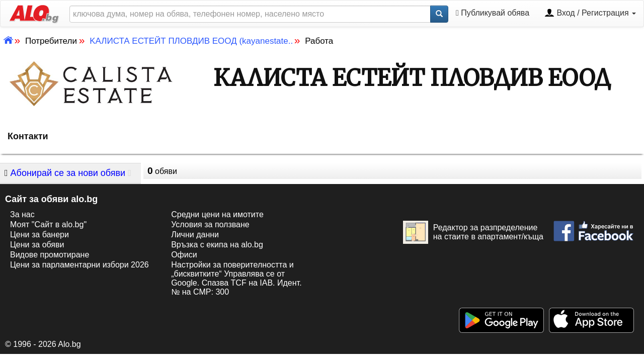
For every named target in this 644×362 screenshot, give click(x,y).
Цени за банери (39, 235)
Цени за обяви (37, 245)
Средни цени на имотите (217, 214)
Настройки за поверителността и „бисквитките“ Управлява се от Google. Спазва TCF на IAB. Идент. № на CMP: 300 (236, 278)
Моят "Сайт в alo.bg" (48, 224)
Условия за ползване (210, 224)
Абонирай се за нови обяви (65, 173)
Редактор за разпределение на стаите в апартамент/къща (473, 232)
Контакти (28, 136)
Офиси (184, 255)
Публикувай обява (493, 13)
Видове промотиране (50, 255)
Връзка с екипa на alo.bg (217, 245)
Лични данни (195, 235)
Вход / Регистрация (590, 14)
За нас (22, 214)
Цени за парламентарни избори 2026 (79, 265)
